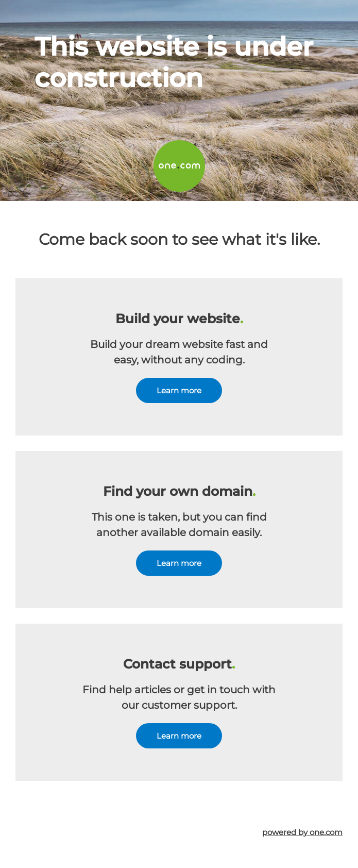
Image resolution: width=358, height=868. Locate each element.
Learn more (179, 390)
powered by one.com (302, 832)
